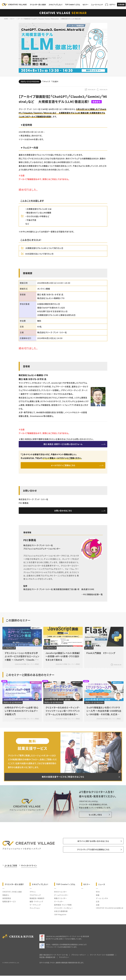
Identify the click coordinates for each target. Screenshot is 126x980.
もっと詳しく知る (94, 819)
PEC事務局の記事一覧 (92, 597)
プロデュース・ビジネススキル (30, 82)
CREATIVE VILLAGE (63, 13)
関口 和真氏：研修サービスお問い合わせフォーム (63, 445)
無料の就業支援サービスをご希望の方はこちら (63, 780)
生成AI (55, 82)
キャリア (46, 82)
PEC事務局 (30, 543)
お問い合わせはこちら (63, 513)
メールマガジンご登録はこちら (63, 467)
